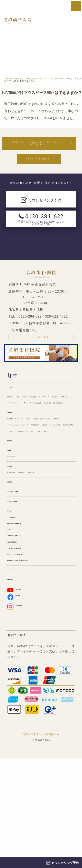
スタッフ (13, 546)
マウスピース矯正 (54, 489)
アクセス (13, 599)
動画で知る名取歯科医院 (23, 615)
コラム (12, 622)
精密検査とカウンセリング (24, 465)
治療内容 (13, 457)
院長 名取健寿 (16, 554)
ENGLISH (14, 684)
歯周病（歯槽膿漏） (20, 496)
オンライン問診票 (19, 587)
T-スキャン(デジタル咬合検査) (27, 438)
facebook (18, 704)
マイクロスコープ (19, 423)
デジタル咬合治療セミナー (24, 630)
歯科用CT (40, 423)
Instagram (18, 715)
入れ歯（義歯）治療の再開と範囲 (29, 446)
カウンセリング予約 (20, 576)
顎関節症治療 (16, 489)
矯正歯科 (33, 489)
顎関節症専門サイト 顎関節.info (41, 844)
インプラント (45, 496)
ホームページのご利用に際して (27, 654)
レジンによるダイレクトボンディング (32, 481)
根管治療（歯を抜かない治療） (27, 473)
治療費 (12, 527)
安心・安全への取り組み (23, 646)
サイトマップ (16, 673)
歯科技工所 (53, 554)
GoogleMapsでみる (41, 351)
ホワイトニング (17, 504)
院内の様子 (14, 415)
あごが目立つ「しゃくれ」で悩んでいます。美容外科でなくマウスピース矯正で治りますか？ (38, 148)
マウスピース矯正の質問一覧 (38, 170)
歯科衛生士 (36, 554)
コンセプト (14, 403)
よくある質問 (16, 607)
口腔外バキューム (61, 423)
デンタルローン (17, 535)
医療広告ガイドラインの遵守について (32, 662)
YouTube (18, 695)
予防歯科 (62, 496)
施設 (28, 415)
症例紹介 (13, 515)
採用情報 (13, 565)
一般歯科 (51, 465)
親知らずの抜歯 (41, 504)
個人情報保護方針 (19, 638)
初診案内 (16, 391)
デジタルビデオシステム (23, 430)
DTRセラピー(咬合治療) (49, 415)
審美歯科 (56, 473)
